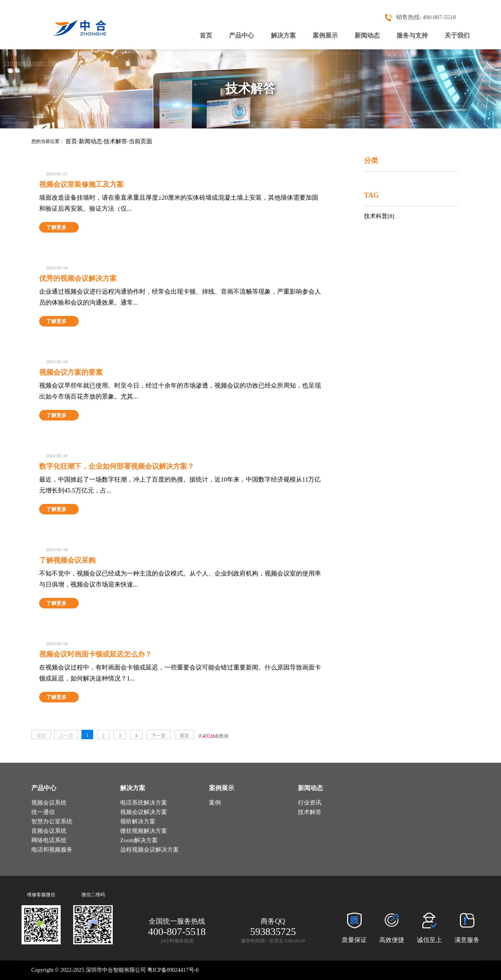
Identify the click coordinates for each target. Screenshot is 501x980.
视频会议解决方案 (144, 812)
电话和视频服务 (52, 850)
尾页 (184, 736)
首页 (206, 35)
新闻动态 (367, 35)
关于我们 (457, 35)
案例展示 (325, 35)
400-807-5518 (441, 17)
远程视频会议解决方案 (150, 850)
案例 (215, 803)
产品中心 (241, 35)
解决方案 (283, 35)
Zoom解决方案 (139, 840)
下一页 (159, 736)
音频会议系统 (49, 831)
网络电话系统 (49, 840)
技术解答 (115, 141)
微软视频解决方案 (144, 831)
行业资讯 (310, 803)
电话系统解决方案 (144, 803)
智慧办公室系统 (52, 821)
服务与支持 (412, 35)
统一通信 (43, 812)
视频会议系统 (49, 803)
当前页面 (141, 141)
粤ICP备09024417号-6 (173, 970)
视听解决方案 (138, 821)
